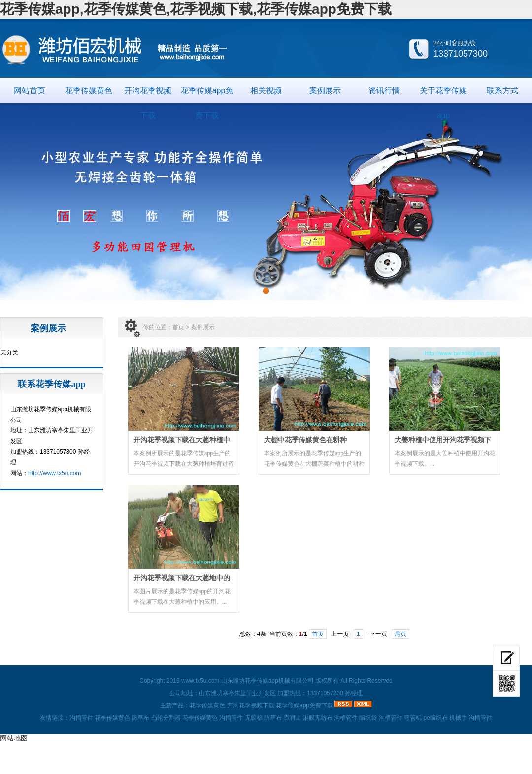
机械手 (458, 718)
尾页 (400, 634)
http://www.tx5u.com (54, 473)
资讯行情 (384, 90)
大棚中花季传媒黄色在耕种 (305, 440)
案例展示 (325, 90)
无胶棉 (254, 718)
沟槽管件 (81, 718)
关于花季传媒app (443, 95)
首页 (178, 327)
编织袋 (368, 718)
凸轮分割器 (166, 718)
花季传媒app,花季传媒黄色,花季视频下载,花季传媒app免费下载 (196, 9)
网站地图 (14, 738)
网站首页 (30, 90)
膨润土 (292, 718)
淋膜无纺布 (318, 718)
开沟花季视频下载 (148, 95)
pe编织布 (435, 718)
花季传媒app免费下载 (207, 95)
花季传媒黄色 (89, 90)
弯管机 (413, 718)
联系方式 (502, 90)
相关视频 (266, 90)
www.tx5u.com (200, 681)
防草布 (140, 718)
